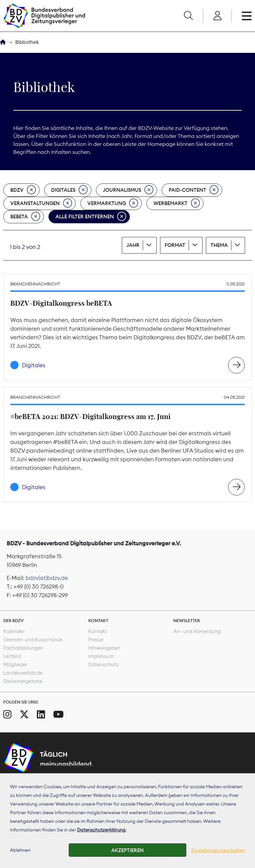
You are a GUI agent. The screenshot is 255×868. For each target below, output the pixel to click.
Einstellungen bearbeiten (218, 850)
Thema (219, 245)
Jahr (133, 245)
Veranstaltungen (41, 203)
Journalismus (128, 190)
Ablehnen (20, 850)
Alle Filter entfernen (91, 217)
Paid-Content (194, 190)
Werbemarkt (177, 203)
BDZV (23, 190)
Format (175, 245)
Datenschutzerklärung (101, 830)
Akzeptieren (127, 850)
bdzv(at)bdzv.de (47, 578)
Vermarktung (113, 203)
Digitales (69, 190)
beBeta (25, 217)
